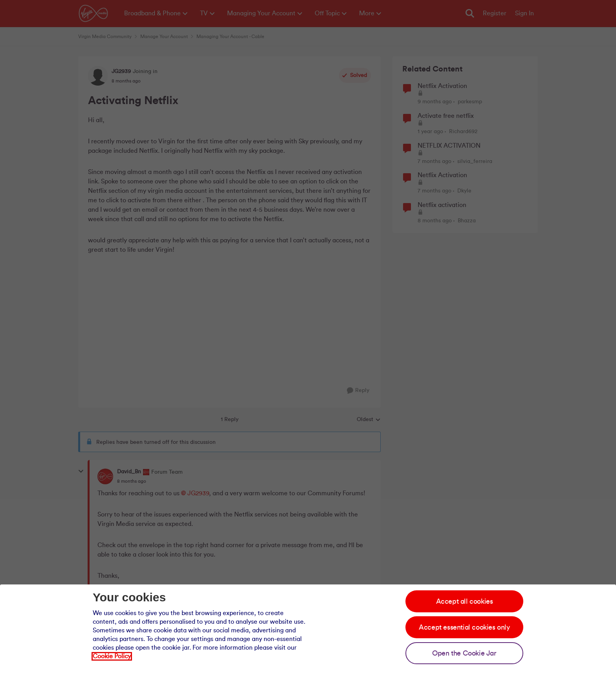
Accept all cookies (465, 601)
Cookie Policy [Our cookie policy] (112, 656)
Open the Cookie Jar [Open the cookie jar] (464, 653)
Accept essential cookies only (464, 627)
